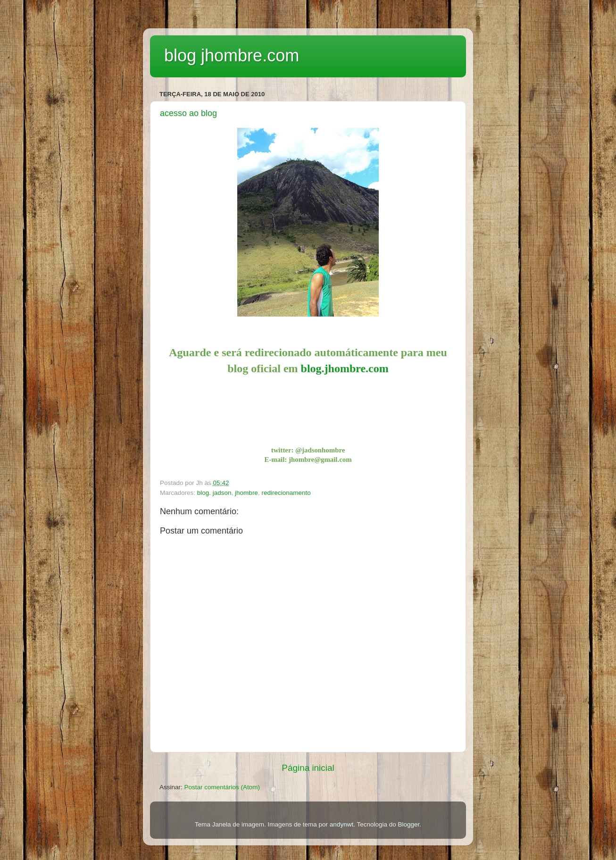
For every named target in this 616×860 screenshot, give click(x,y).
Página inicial (308, 768)
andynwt (341, 824)
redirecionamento (286, 493)
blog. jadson (214, 493)
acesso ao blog (188, 113)
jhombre (246, 493)
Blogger (408, 824)
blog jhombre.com (232, 55)
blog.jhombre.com (345, 368)
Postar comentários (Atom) (222, 787)
